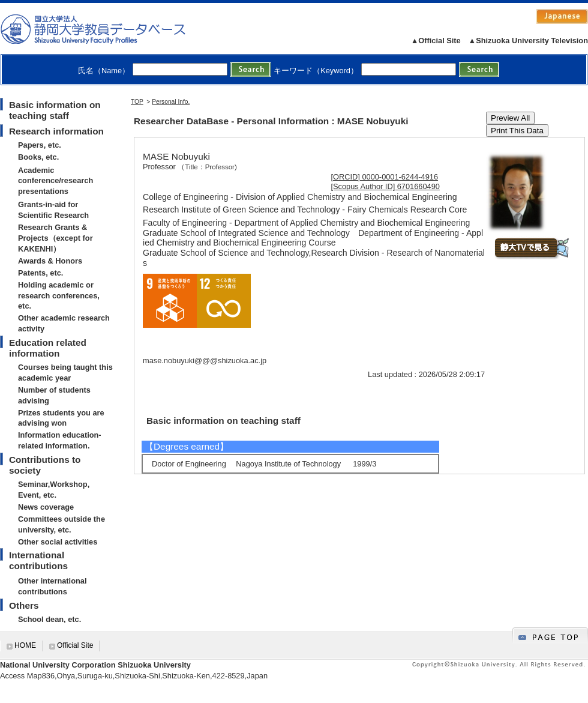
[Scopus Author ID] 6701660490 (385, 186)
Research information (56, 131)
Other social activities (58, 542)
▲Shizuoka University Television (528, 41)
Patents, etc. (40, 273)
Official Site (75, 645)
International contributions (38, 560)
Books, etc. (38, 157)
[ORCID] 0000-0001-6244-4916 (385, 177)
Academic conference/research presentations (55, 181)
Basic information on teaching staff (55, 110)
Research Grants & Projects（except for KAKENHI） (55, 238)
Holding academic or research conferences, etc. (59, 296)
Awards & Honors (50, 261)
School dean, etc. (49, 619)
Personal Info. (171, 102)
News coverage (46, 507)
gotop (550, 635)
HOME (25, 645)
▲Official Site (436, 41)
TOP (137, 102)
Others (24, 605)
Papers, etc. (40, 145)
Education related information (48, 348)
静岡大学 (105, 29)
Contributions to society (45, 465)
